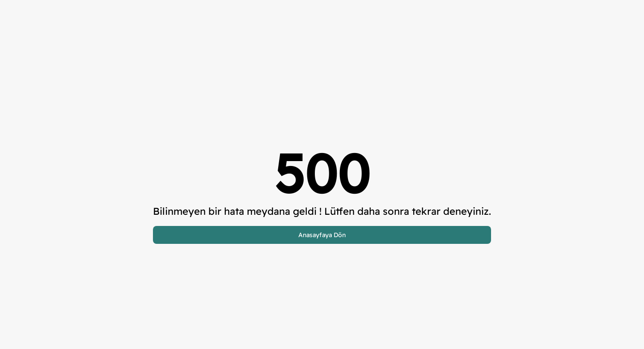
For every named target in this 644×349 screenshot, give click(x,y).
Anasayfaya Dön (322, 235)
